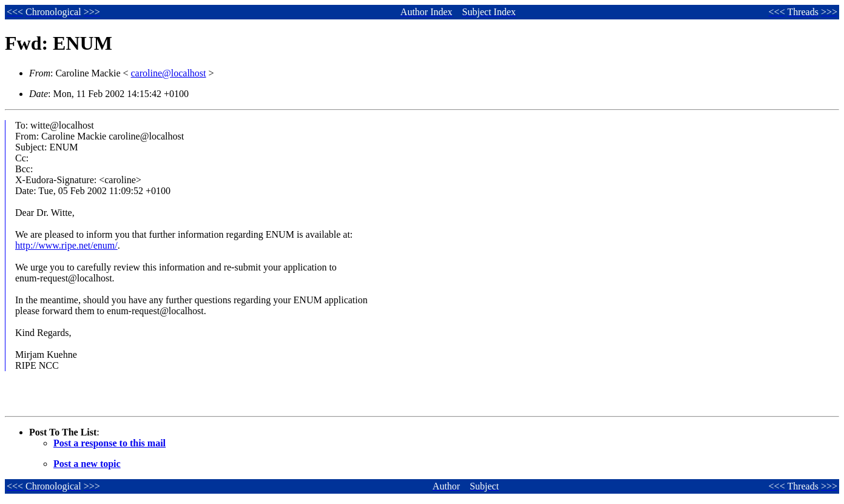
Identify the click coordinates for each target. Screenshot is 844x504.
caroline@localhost (169, 73)
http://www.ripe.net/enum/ (66, 245)
